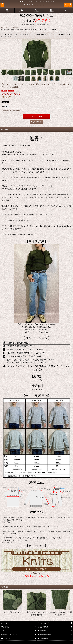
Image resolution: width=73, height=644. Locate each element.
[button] (2, 5)
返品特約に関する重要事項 (11, 110)
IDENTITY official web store (34, 5)
